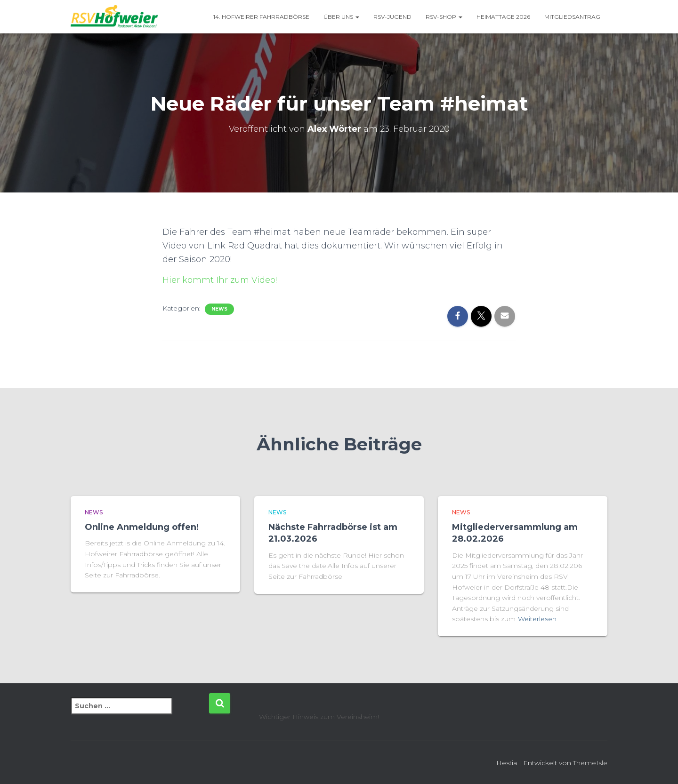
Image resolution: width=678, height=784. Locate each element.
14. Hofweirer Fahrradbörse (261, 17)
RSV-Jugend (392, 17)
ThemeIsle (590, 763)
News (219, 309)
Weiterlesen (537, 619)
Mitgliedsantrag (572, 17)
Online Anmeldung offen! (142, 527)
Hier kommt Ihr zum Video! (220, 280)
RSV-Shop (444, 17)
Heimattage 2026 (503, 17)
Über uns (341, 17)
